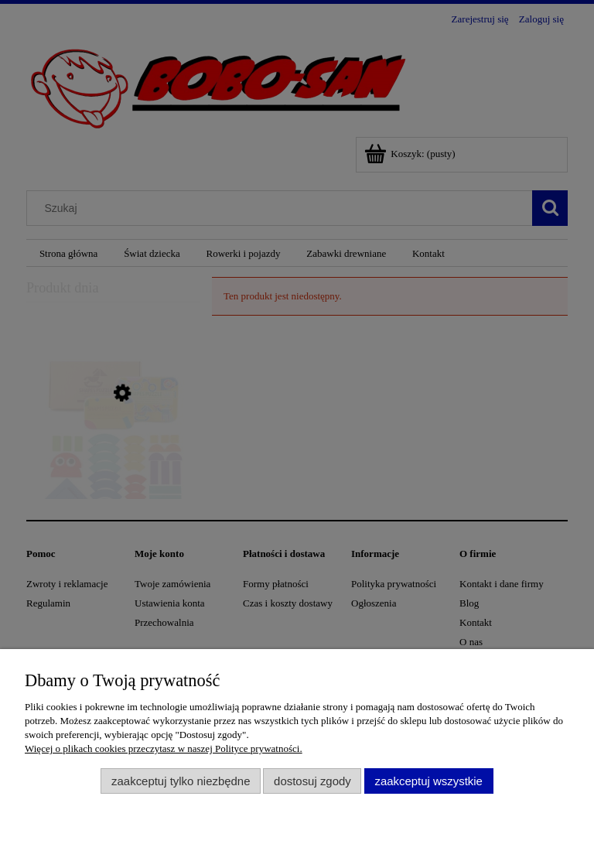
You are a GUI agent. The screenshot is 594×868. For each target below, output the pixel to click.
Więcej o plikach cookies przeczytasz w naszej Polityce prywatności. (164, 748)
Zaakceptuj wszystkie (428, 781)
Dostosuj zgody (312, 781)
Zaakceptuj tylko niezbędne (181, 781)
